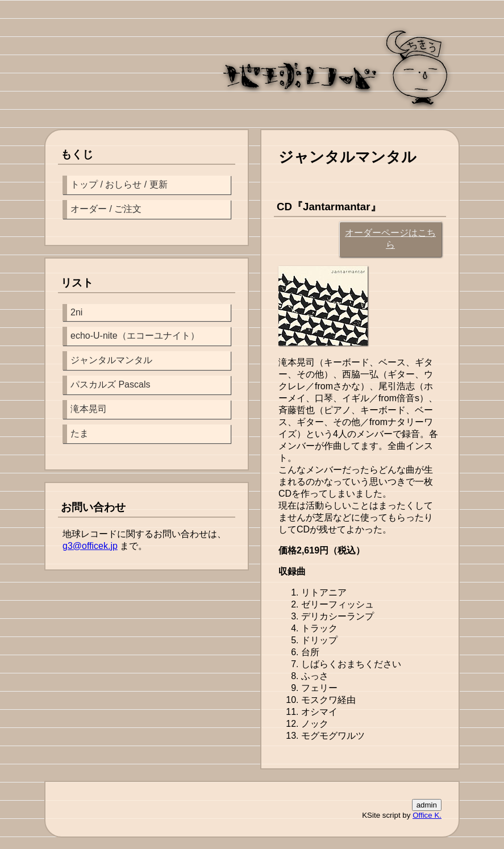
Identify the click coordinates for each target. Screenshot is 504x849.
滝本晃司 (89, 409)
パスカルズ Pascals (110, 384)
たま (80, 433)
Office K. (427, 815)
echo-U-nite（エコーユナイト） (135, 336)
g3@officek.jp (90, 546)
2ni (76, 312)
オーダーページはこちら (390, 239)
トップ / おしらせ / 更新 (119, 184)
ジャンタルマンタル (111, 360)
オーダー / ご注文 (106, 209)
